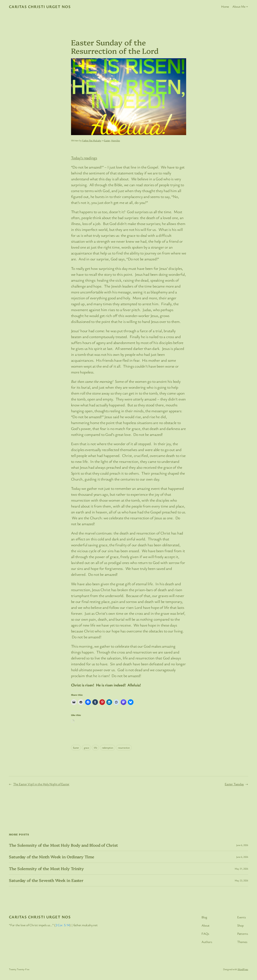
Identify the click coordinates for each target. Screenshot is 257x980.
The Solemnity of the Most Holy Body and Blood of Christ (63, 845)
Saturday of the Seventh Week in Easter (46, 880)
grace (86, 748)
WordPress (243, 969)
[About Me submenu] (247, 7)
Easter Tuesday (234, 784)
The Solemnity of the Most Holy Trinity (46, 869)
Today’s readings (84, 158)
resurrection (124, 748)
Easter (107, 140)
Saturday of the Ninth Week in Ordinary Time (52, 857)
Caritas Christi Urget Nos (40, 7)
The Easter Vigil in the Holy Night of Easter (41, 784)
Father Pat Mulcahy (92, 140)
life (95, 748)
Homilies (116, 140)
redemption (108, 748)
